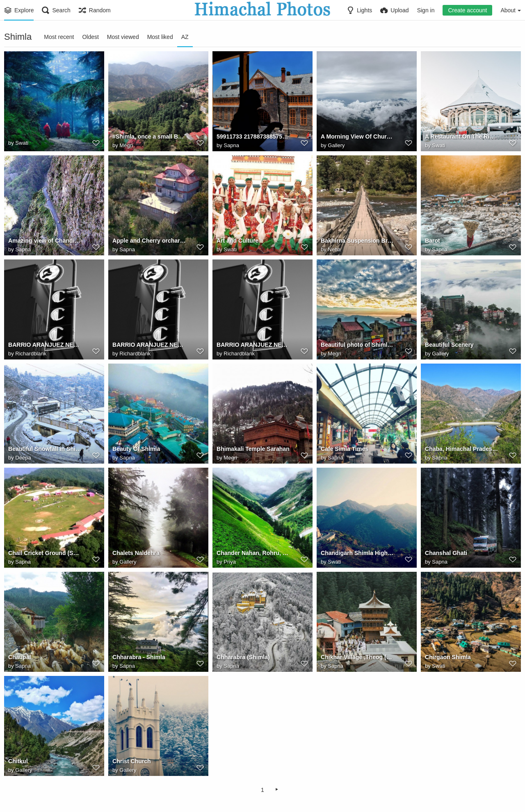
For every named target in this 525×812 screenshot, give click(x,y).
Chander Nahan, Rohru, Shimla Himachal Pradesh (253, 553)
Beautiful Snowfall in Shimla (45, 449)
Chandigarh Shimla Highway (357, 553)
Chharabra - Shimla (139, 657)
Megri (126, 145)
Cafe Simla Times (345, 449)
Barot (433, 241)
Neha (334, 249)
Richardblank (31, 354)
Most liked (160, 37)
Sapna (231, 145)
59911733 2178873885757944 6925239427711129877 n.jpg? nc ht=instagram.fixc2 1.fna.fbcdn (253, 136)
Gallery (336, 145)
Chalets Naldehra (136, 553)
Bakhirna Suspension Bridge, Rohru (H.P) (357, 241)
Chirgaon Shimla (448, 657)
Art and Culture (237, 241)
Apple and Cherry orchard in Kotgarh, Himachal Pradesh (149, 241)
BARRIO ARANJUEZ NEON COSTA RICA (45, 345)
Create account (467, 10)
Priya (230, 562)
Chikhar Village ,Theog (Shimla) (357, 657)
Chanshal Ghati (446, 553)
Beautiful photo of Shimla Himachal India (357, 345)
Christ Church (132, 761)
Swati (22, 143)
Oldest (90, 37)
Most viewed (123, 37)
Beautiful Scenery (449, 345)
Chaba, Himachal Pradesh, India (462, 449)
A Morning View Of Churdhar (357, 136)
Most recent (59, 37)
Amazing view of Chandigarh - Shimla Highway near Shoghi (45, 241)
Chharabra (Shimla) (243, 657)
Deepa (23, 458)
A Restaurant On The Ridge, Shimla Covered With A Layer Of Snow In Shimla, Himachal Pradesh (462, 136)
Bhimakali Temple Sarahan (253, 449)
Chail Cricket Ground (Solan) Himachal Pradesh (45, 553)
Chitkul (18, 761)
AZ (185, 37)
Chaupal (19, 657)
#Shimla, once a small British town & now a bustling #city (149, 136)
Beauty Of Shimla (136, 449)
